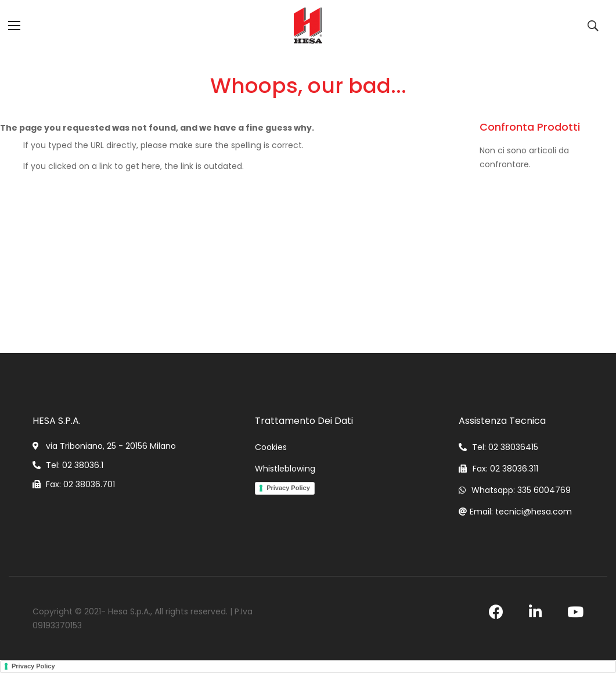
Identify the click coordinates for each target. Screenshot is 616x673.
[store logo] (308, 26)
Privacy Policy (288, 488)
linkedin (535, 612)
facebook (496, 612)
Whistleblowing (285, 469)
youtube (575, 612)
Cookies (271, 447)
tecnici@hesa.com (534, 512)
